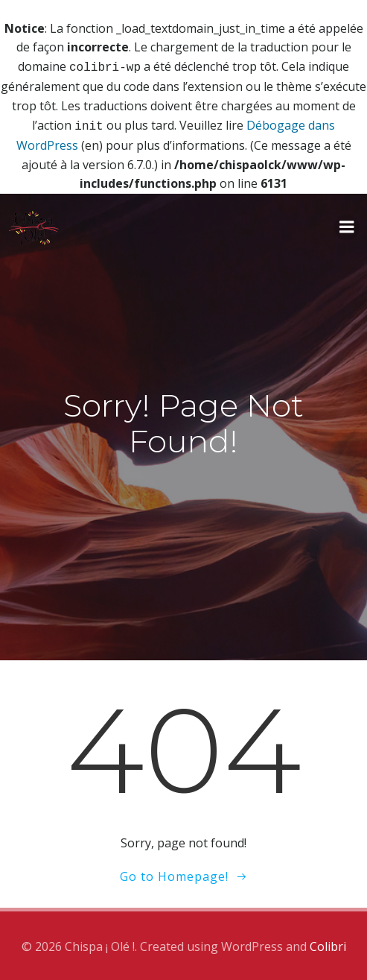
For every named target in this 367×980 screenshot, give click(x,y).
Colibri (328, 943)
